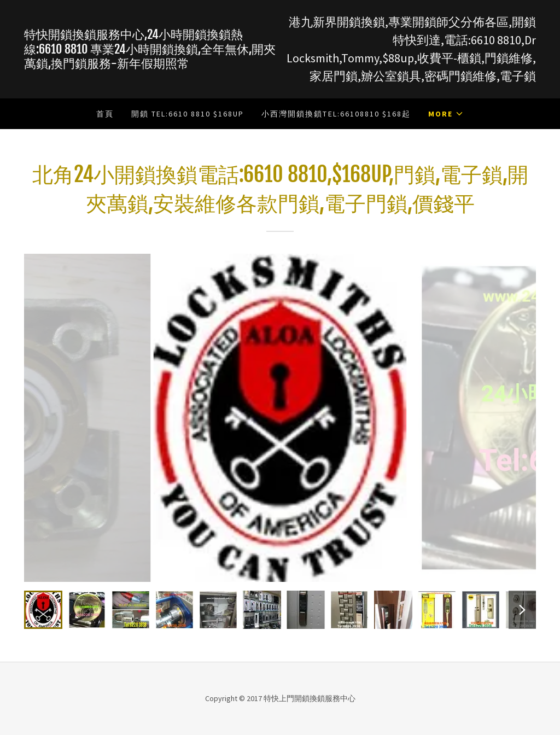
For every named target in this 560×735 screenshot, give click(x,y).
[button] (446, 114)
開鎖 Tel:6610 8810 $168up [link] (188, 114)
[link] (152, 65)
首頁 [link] (105, 114)
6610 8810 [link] (496, 40)
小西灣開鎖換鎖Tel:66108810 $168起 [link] (336, 114)
